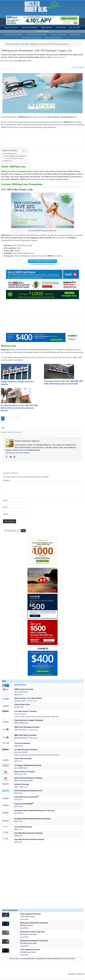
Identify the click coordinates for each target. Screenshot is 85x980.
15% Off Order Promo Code (15, 158)
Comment (7, 481)
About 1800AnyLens (10, 154)
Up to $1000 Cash (21, 768)
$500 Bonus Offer (21, 774)
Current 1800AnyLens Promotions (15, 156)
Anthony (21, 450)
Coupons (40, 358)
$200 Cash (18, 830)
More (3, 428)
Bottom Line (7, 161)
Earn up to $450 (20, 714)
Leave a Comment (78, 67)
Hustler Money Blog (43, 7)
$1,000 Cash (19, 813)
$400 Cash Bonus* (26, 730)
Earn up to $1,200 (21, 752)
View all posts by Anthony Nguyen (18, 453)
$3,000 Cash (19, 707)
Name (6, 500)
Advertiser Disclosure (58, 57)
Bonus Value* (15, 959)
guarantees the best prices (40, 179)
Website (6, 514)
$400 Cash (18, 761)
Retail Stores (11, 432)
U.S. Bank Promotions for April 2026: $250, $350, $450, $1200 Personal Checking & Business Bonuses (19, 408)
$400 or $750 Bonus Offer (24, 781)
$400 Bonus (19, 746)
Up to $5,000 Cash (21, 692)
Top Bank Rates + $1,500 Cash (25, 701)
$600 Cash (18, 842)
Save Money (18, 360)
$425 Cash (18, 793)
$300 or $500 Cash (21, 723)
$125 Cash (18, 800)
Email (5, 507)
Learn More (24, 919)
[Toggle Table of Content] (23, 151)
